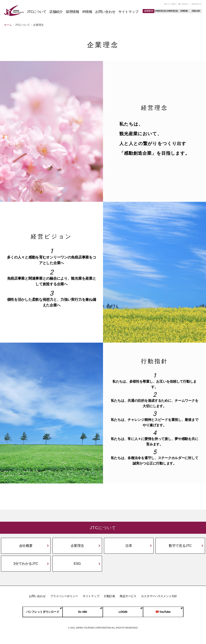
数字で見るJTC (180, 546)
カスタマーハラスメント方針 (159, 596)
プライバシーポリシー (64, 596)
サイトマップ (91, 596)
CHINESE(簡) (160, 11)
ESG (77, 564)
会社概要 (26, 546)
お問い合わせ (37, 596)
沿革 (129, 546)
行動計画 (110, 596)
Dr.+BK (83, 612)
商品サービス (128, 596)
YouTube (163, 612)
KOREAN (184, 11)
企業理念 (77, 546)
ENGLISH (196, 11)
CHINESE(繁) (172, 11)
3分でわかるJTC (26, 564)
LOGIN (123, 612)
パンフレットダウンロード (43, 612)
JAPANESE (149, 11)
